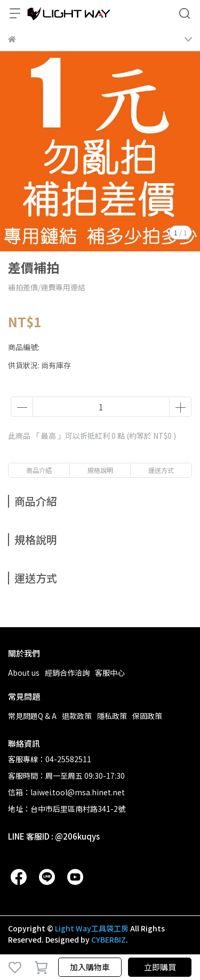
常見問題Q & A (32, 716)
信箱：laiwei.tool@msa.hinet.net (66, 792)
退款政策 (77, 716)
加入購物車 (90, 967)
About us (24, 673)
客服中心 (110, 673)
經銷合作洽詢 (67, 673)
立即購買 (160, 967)
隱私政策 (112, 716)
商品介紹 (39, 470)
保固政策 (147, 716)
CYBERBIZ (109, 939)
